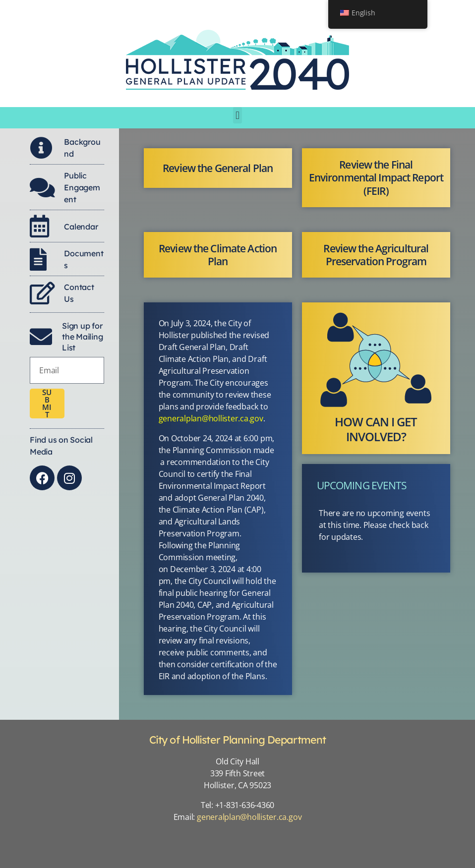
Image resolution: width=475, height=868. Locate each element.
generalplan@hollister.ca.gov (211, 418)
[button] (238, 115)
